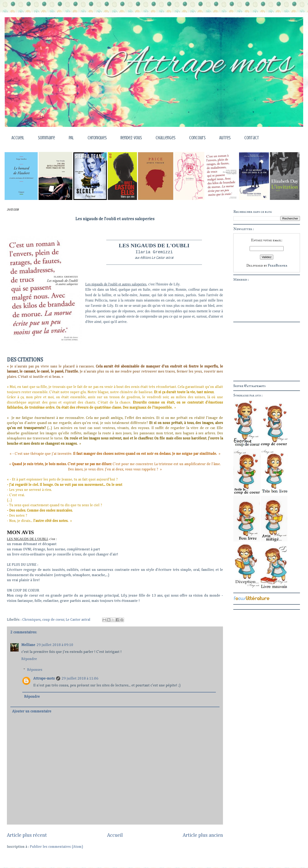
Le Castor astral (78, 620)
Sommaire (46, 138)
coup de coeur (53, 620)
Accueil (18, 138)
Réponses (35, 670)
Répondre (29, 659)
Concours (197, 138)
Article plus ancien (203, 835)
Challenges (165, 138)
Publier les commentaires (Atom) (57, 847)
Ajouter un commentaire (32, 711)
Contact (252, 138)
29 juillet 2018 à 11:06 (80, 679)
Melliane (28, 645)
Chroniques (97, 138)
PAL (71, 138)
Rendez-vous (131, 138)
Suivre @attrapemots (250, 386)
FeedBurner (278, 265)
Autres (225, 138)
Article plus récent (27, 835)
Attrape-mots (44, 679)
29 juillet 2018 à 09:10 (55, 645)
